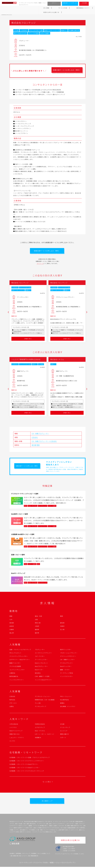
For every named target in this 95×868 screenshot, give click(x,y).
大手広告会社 (14, 725)
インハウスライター (67, 677)
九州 (11, 620)
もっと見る (47, 782)
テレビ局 (38, 704)
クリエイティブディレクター (19, 657)
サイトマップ (26, 855)
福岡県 (37, 630)
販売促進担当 (14, 677)
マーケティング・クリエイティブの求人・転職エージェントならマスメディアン (48, 864)
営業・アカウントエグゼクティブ (20, 650)
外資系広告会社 (40, 725)
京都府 (62, 627)
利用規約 (34, 855)
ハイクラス (13, 728)
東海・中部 (38, 617)
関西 (62, 617)
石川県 (62, 630)
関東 (38, 446)
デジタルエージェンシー (43, 697)
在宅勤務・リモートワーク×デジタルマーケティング (27, 771)
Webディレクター (66, 667)
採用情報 (18, 855)
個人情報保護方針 (33, 857)
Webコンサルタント (41, 664)
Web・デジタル (40, 731)
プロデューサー (40, 650)
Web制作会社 (65, 700)
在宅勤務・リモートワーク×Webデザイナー (24, 765)
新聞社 (62, 704)
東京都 (34, 446)
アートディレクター (41, 660)
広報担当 (12, 674)
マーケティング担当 (67, 674)
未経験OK (38, 738)
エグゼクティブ (40, 728)
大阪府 (37, 627)
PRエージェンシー (66, 697)
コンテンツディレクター (17, 670)
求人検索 (85, 3)
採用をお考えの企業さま (85, 8)
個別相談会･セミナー (36, 8)
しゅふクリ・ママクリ (17, 738)
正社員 (62, 725)
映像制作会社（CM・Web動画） (45, 700)
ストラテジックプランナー (43, 653)
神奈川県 (38, 623)
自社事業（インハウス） (68, 707)
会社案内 (12, 855)
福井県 (37, 633)
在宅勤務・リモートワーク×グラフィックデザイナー (27, 761)
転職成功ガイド (52, 8)
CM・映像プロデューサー (40, 434)
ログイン (54, 3)
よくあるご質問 (67, 8)
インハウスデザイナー (17, 680)
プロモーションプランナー (69, 653)
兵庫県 (12, 630)
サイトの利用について (44, 855)
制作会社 (12, 700)
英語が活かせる (15, 735)
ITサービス (13, 704)
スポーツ (63, 738)
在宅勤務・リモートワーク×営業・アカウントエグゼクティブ (30, 758)
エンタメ (12, 741)
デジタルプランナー (67, 664)
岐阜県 (12, 627)
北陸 (36, 620)
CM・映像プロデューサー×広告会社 (44, 442)
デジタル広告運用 (15, 667)
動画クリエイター (15, 664)
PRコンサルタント (15, 653)
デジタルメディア (41, 707)
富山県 (12, 633)
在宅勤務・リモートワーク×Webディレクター (25, 768)
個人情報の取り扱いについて (19, 857)
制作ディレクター (66, 650)
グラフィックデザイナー (68, 657)
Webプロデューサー (41, 667)
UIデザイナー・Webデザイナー (20, 660)
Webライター (39, 670)
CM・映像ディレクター (68, 660)
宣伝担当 (38, 674)
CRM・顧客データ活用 (42, 677)
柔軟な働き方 (64, 735)
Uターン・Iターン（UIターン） (45, 735)
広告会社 (35, 438)
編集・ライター (65, 670)
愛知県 (62, 623)
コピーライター (40, 657)
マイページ (40, 264)
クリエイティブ (65, 728)
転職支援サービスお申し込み (70, 3)
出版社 (12, 707)
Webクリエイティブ (16, 731)
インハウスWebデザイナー (44, 680)
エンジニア (64, 731)
